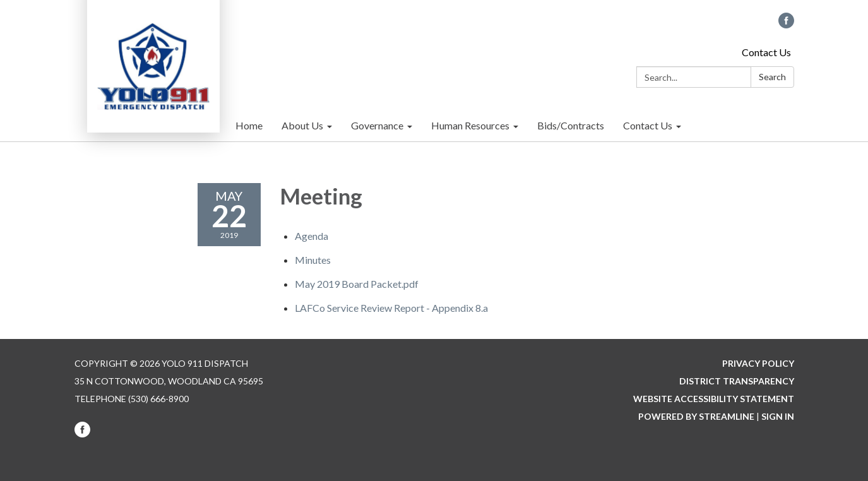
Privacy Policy (758, 363)
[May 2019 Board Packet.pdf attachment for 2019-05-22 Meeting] (357, 284)
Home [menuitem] (249, 125)
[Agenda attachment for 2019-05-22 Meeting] (312, 236)
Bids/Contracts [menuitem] (571, 125)
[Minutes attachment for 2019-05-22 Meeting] (313, 260)
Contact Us (766, 52)
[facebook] (786, 24)
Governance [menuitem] (377, 125)
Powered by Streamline (696, 416)
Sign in (778, 416)
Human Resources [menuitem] (470, 125)
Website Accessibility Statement (714, 399)
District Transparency (737, 381)
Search (772, 77)
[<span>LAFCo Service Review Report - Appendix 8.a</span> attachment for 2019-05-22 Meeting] (391, 308)
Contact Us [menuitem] (648, 125)
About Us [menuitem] (302, 125)
